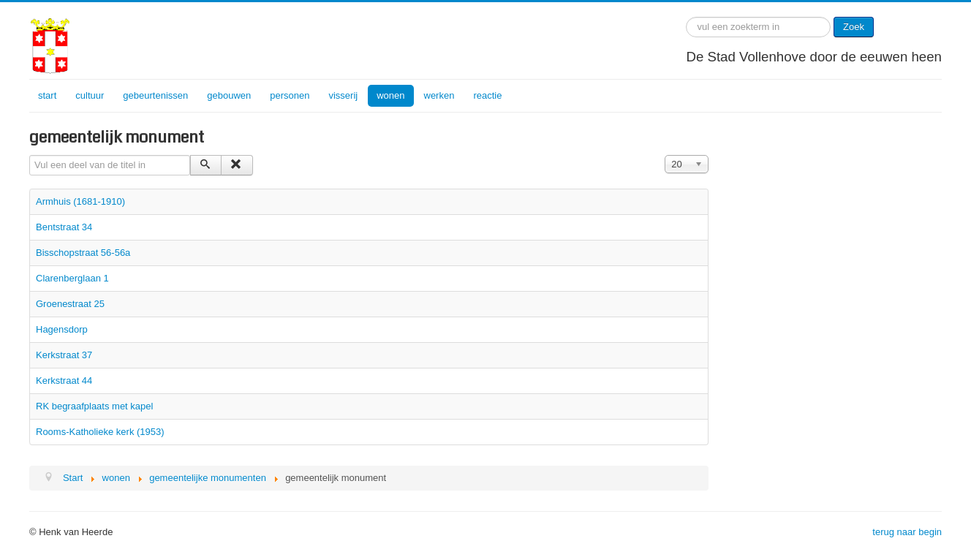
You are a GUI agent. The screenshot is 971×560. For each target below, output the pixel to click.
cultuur (90, 95)
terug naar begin (907, 532)
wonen (390, 95)
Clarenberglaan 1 (72, 278)
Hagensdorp (62, 329)
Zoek (854, 27)
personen (290, 95)
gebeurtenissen (155, 95)
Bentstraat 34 (64, 227)
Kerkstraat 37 (64, 355)
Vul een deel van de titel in (30, 155)
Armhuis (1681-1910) (80, 201)
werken (439, 95)
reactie (487, 95)
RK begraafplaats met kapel (94, 406)
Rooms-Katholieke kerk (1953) (100, 432)
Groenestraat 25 (70, 304)
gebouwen (229, 95)
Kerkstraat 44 (64, 381)
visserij (343, 95)
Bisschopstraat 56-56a (83, 253)
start (47, 95)
